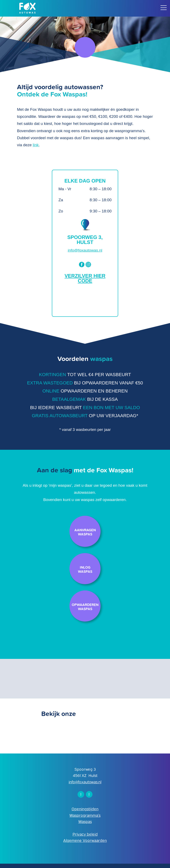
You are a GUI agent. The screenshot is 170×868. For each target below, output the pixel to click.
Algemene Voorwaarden (85, 840)
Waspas (85, 821)
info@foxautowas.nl (85, 250)
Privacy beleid (85, 834)
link (36, 145)
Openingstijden (85, 809)
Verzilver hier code (85, 278)
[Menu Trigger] (164, 7)
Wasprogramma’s (85, 815)
